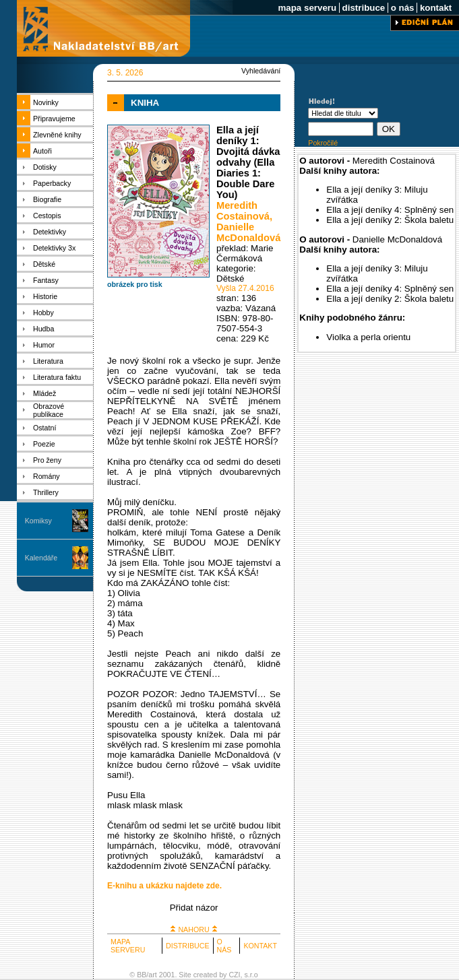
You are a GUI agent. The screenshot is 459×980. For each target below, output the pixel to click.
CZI (234, 975)
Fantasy (46, 280)
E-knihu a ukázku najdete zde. (164, 886)
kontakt (436, 8)
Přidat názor (194, 908)
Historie (45, 296)
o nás (402, 8)
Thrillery (46, 492)
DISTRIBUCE (188, 946)
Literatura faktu (57, 377)
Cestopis (47, 216)
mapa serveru (307, 8)
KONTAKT (260, 946)
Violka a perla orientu (368, 337)
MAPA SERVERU (128, 946)
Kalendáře (41, 558)
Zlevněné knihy (57, 135)
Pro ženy (47, 460)
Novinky (46, 102)
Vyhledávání (261, 71)
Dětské (44, 264)
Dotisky (45, 167)
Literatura (48, 361)
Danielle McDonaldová (248, 232)
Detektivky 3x (54, 248)
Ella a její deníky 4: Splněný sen (390, 210)
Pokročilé (323, 143)
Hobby (43, 313)
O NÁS (224, 946)
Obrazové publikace (49, 410)
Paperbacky (52, 183)
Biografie (47, 199)
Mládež (44, 393)
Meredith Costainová (243, 211)
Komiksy (38, 521)
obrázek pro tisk (135, 284)
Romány (47, 476)
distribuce (364, 8)
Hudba (43, 329)
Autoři (42, 151)
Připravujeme (54, 119)
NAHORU (193, 929)
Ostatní (44, 428)
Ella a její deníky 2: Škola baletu (390, 220)
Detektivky (50, 232)
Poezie (44, 444)
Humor (44, 345)
